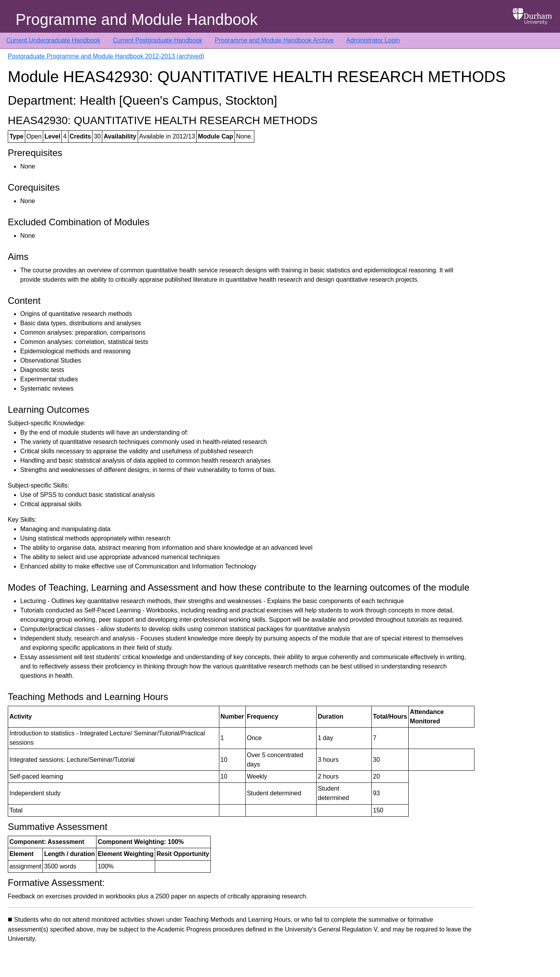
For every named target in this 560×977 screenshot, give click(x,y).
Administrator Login (373, 40)
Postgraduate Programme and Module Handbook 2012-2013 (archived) (106, 56)
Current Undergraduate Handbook (53, 40)
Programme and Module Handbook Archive (274, 40)
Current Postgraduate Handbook (157, 40)
